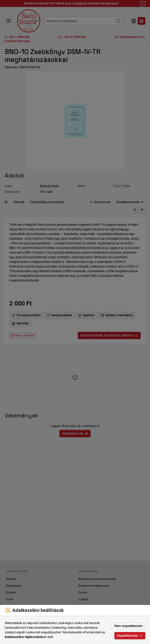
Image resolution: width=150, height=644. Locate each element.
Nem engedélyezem (129, 626)
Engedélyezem (130, 636)
